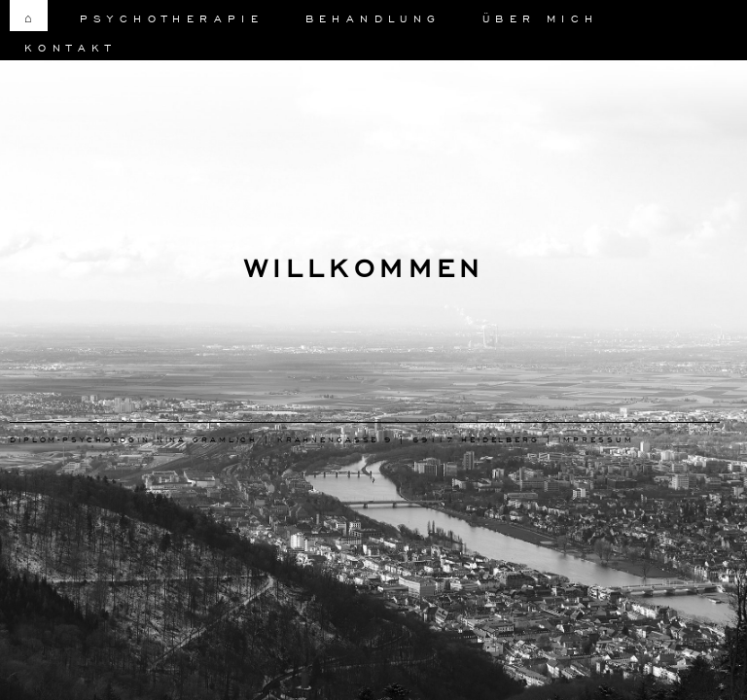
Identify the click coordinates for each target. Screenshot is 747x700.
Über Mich (541, 18)
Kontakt (71, 47)
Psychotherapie (172, 18)
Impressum (596, 439)
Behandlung (373, 18)
